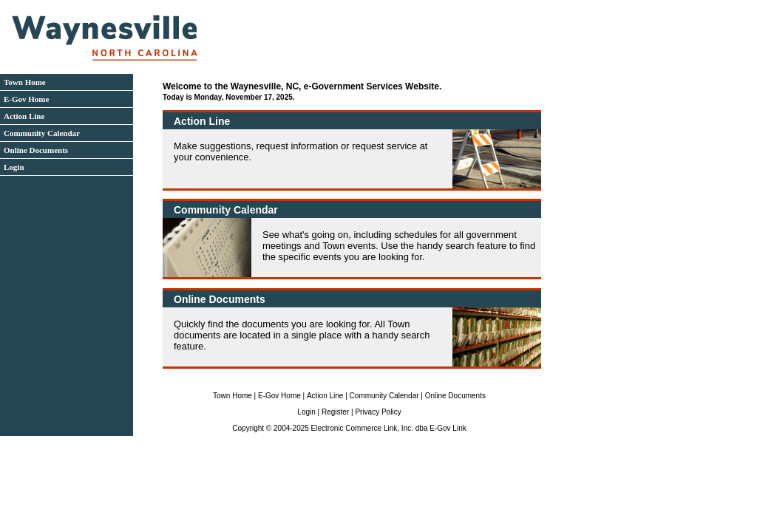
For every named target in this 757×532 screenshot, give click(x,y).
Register (335, 412)
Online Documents (36, 150)
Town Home (25, 82)
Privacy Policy (378, 412)
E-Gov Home (26, 99)
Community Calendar (42, 133)
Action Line (24, 116)
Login (14, 167)
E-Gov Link (448, 428)
